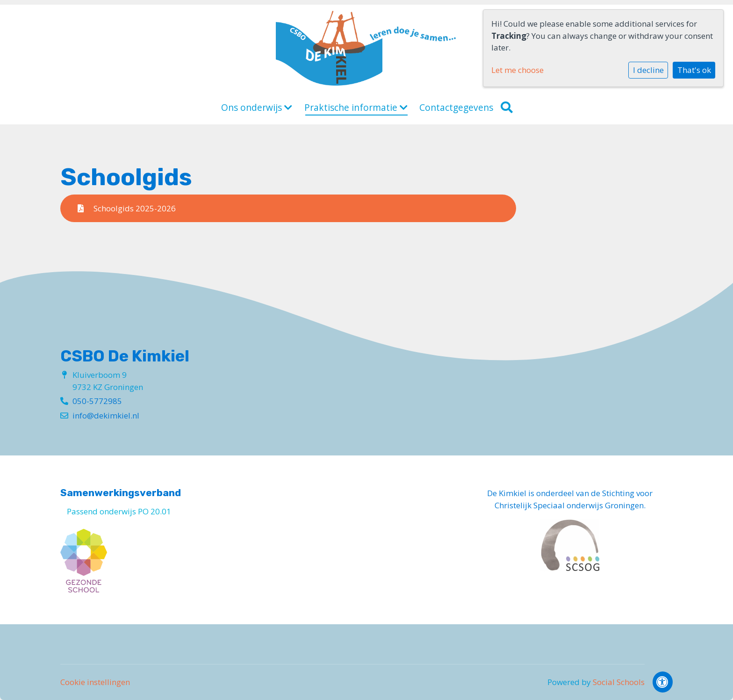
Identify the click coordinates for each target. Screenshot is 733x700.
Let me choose (517, 70)
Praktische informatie (356, 108)
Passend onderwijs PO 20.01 (119, 511)
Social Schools (619, 682)
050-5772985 (97, 401)
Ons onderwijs (257, 108)
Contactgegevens (456, 108)
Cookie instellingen (95, 682)
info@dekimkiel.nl (106, 415)
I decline (648, 70)
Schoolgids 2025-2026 (127, 208)
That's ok (694, 70)
